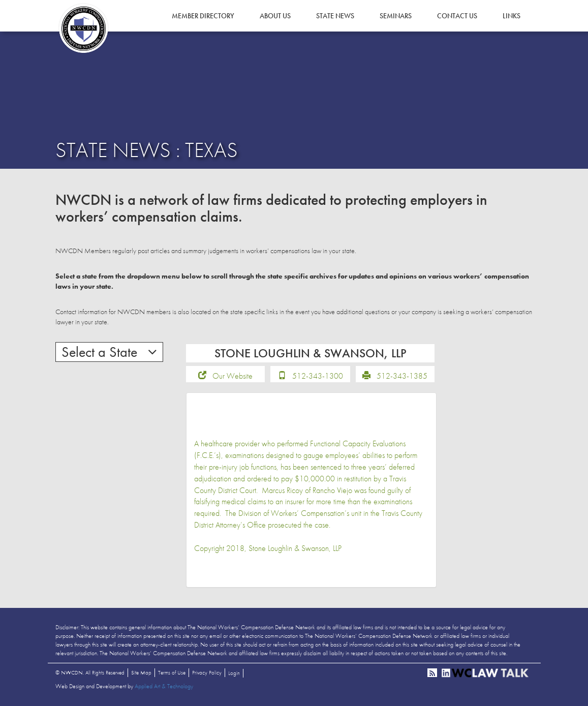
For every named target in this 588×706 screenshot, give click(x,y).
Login (234, 673)
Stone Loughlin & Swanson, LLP (295, 548)
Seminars (396, 16)
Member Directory (203, 16)
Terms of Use (172, 672)
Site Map (141, 672)
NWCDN (83, 28)
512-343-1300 (318, 376)
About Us (275, 16)
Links (512, 16)
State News (335, 16)
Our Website (233, 376)
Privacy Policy (207, 672)
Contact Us (457, 16)
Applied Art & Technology (164, 686)
